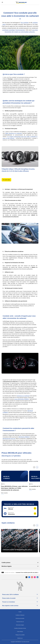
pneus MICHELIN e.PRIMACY (22, 399)
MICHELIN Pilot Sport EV (9, 439)
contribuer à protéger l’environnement (14, 30)
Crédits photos (20, 563)
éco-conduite (25, 23)
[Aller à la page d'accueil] (21, 2)
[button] (20, 508)
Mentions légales (20, 566)
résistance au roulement (23, 396)
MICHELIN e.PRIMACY (24, 437)
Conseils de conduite (9, 572)
